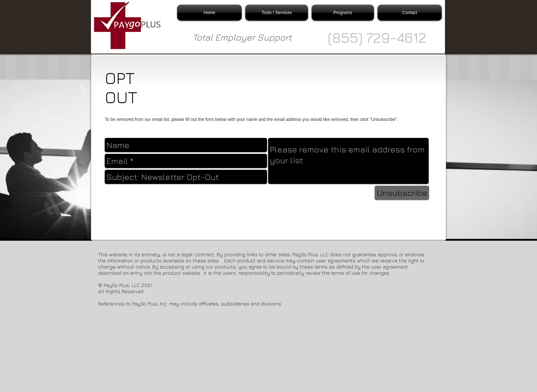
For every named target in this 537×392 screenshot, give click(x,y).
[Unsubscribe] (402, 193)
